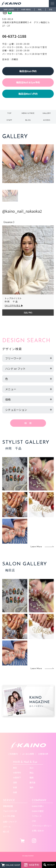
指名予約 (28, 313)
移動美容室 (8, 806)
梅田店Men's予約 (28, 94)
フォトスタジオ (10, 811)
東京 (15, 768)
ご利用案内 (13, 754)
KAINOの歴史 (38, 811)
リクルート (37, 816)
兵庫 (15, 792)
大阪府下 (17, 778)
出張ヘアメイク (10, 822)
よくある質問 (28, 754)
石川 (32, 768)
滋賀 (15, 782)
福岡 (32, 778)
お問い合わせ (38, 831)
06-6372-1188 (14, 36)
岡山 (32, 773)
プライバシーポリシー (42, 826)
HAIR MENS (26, 9)
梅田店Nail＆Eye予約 (28, 82)
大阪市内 (17, 773)
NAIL (40, 9)
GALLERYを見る (13, 305)
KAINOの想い (38, 806)
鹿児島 (33, 782)
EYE (51, 9)
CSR (34, 821)
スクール (7, 827)
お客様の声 (43, 754)
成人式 (6, 832)
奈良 (15, 787)
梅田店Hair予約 (28, 71)
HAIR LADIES (9, 9)
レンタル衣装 (9, 816)
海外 (32, 787)
